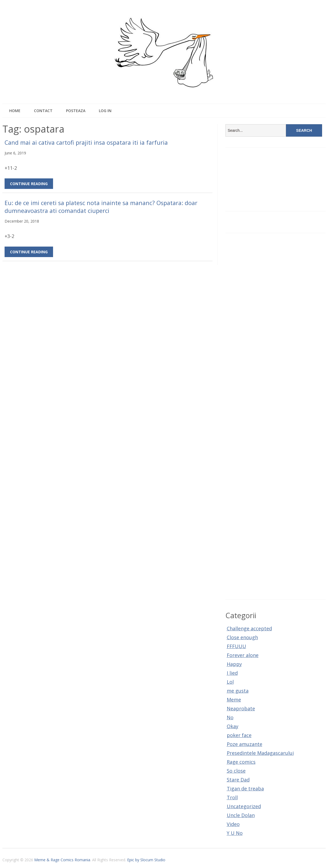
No (230, 717)
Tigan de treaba (245, 789)
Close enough (242, 637)
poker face (239, 735)
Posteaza (76, 111)
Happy (234, 664)
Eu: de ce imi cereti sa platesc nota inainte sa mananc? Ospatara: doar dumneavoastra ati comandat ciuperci (101, 207)
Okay (233, 726)
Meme (234, 700)
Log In (105, 111)
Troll (232, 797)
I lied (232, 673)
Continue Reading (29, 184)
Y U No (235, 833)
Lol (230, 682)
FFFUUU (236, 646)
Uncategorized (244, 806)
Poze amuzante (245, 744)
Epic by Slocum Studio (146, 860)
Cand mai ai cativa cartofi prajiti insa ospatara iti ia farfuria (86, 142)
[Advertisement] (275, 416)
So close (236, 771)
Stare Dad (238, 780)
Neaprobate (241, 708)
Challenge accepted (249, 628)
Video (233, 824)
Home (15, 111)
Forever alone (243, 655)
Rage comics (241, 762)
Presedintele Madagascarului (260, 753)
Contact (43, 111)
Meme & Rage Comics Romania (62, 860)
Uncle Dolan (241, 815)
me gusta (238, 691)
